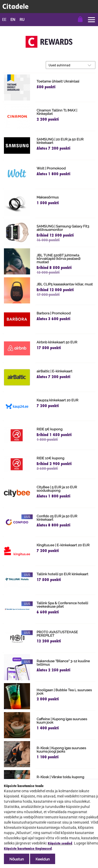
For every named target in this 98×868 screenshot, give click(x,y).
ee (4, 20)
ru (22, 20)
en (13, 20)
